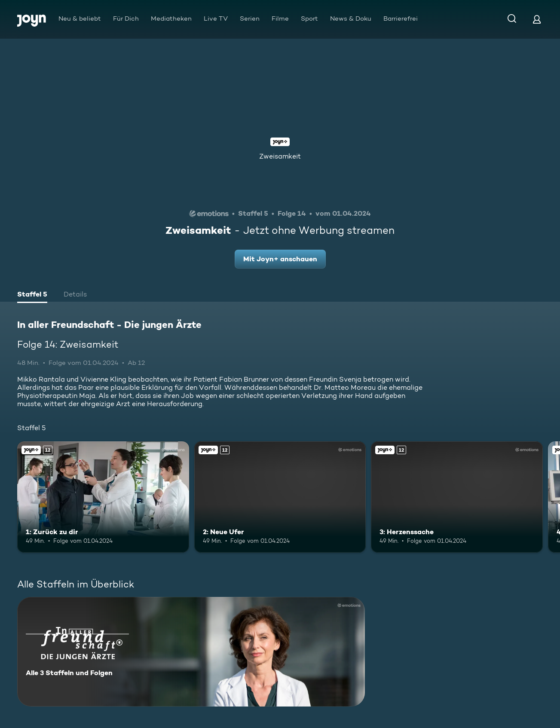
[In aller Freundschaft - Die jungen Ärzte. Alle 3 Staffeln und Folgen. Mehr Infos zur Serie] (191, 652)
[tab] (32, 295)
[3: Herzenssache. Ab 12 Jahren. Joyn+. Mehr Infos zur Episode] (457, 497)
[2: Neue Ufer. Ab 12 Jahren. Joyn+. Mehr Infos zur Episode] (280, 497)
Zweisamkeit (280, 156)
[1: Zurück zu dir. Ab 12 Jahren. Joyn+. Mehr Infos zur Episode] (103, 497)
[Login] (537, 19)
